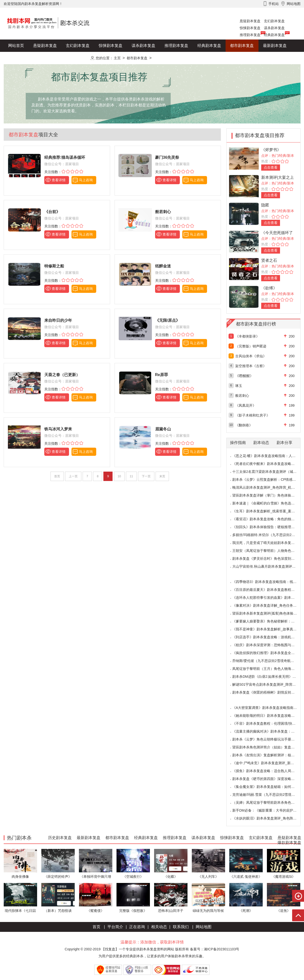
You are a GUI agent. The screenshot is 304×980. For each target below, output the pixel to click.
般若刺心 (242, 396)
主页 (117, 58)
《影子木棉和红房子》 (253, 415)
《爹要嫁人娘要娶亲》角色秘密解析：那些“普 (268, 621)
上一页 (73, 476)
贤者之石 (269, 260)
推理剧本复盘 (250, 35)
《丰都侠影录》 (247, 336)
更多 (78, 58)
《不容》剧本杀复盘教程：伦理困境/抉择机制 (267, 723)
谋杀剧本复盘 (274, 28)
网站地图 (204, 927)
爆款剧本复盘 (53, 58)
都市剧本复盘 (242, 46)
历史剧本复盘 (20, 58)
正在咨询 (137, 927)
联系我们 (181, 927)
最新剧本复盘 (275, 46)
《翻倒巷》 (244, 425)
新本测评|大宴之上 (278, 177)
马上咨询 (86, 180)
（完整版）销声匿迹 (251, 346)
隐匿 (265, 205)
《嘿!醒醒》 (244, 376)
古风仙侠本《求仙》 (251, 356)
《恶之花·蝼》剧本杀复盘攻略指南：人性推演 (267, 456)
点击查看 (271, 167)
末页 (162, 476)
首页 (57, 476)
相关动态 (159, 927)
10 (119, 476)
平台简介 (115, 927)
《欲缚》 (269, 288)
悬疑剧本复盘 (250, 21)
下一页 (146, 476)
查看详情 (59, 180)
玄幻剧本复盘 (274, 21)
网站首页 (16, 46)
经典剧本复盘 (274, 35)
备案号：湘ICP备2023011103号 (215, 949)
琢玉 (239, 386)
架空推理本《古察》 (251, 366)
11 (131, 476)
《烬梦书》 (271, 150)
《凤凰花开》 (246, 405)
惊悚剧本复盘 (250, 28)
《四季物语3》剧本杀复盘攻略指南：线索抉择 (268, 582)
